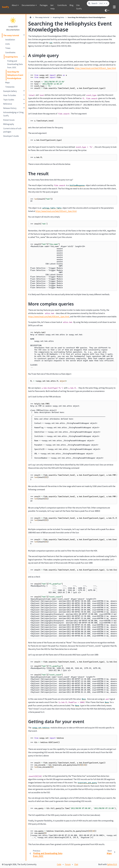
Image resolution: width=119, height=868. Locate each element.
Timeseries (10, 87)
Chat (76, 864)
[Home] (31, 17)
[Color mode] (107, 10)
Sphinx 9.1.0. (112, 864)
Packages (44, 5)
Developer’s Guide (11, 136)
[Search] (98, 4)
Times (8, 48)
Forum (68, 864)
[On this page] (114, 7)
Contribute (62, 5)
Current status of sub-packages (13, 130)
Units (8, 44)
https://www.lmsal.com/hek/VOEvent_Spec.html (95, 68)
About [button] (14, 5)
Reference (8, 104)
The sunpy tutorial (11, 35)
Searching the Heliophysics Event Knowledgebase (15, 75)
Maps (7, 83)
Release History (10, 108)
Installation (10, 40)
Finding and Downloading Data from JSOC (15, 64)
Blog (71, 5)
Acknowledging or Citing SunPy (13, 114)
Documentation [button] (28, 5)
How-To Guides (10, 95)
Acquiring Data (11, 57)
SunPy (5, 7)
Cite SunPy (79, 7)
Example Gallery (10, 91)
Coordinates (10, 52)
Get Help (52, 7)
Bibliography (9, 124)
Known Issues (9, 120)
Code (59, 864)
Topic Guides (9, 100)
